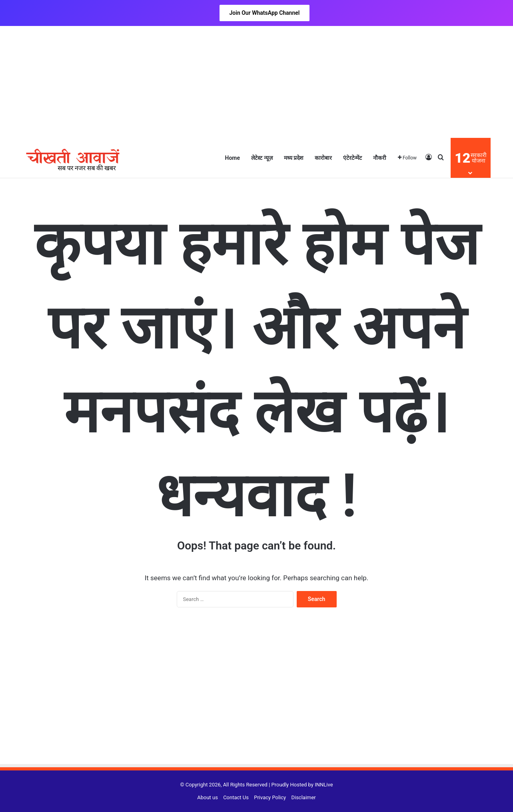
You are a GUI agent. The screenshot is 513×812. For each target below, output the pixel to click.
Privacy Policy (270, 797)
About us (208, 797)
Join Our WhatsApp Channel (265, 13)
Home (233, 158)
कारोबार (323, 158)
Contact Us (236, 797)
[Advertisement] (257, 82)
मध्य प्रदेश (294, 158)
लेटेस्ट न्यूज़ (262, 158)
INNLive (324, 785)
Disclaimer (303, 797)
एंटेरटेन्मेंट (352, 158)
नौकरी (380, 158)
